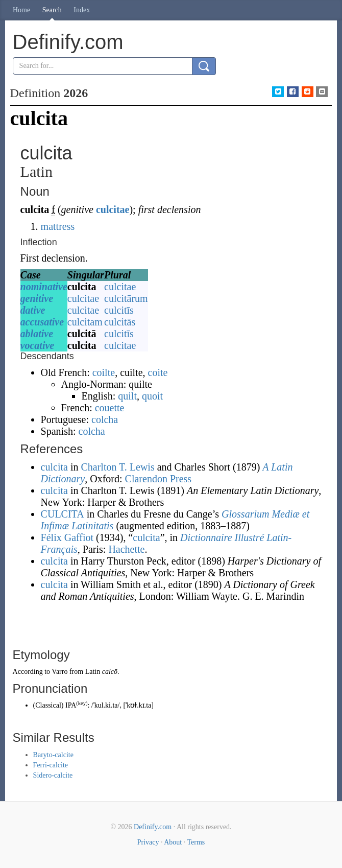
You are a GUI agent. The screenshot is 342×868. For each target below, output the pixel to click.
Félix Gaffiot (67, 537)
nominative (44, 287)
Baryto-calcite (53, 755)
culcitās (120, 322)
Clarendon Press (158, 479)
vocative (38, 345)
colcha (105, 419)
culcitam (85, 322)
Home (21, 10)
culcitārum (126, 298)
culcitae (113, 209)
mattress (58, 226)
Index (82, 10)
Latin (93, 672)
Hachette (126, 549)
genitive (37, 298)
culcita (54, 467)
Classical (48, 705)
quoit (152, 396)
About (173, 842)
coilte (104, 372)
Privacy (148, 842)
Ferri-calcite (51, 765)
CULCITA (63, 514)
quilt (127, 396)
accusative (42, 322)
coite (158, 372)
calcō (110, 672)
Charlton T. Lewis (117, 467)
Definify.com (153, 827)
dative (33, 310)
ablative (37, 334)
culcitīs (119, 310)
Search (52, 10)
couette (110, 408)
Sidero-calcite (53, 775)
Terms (196, 842)
